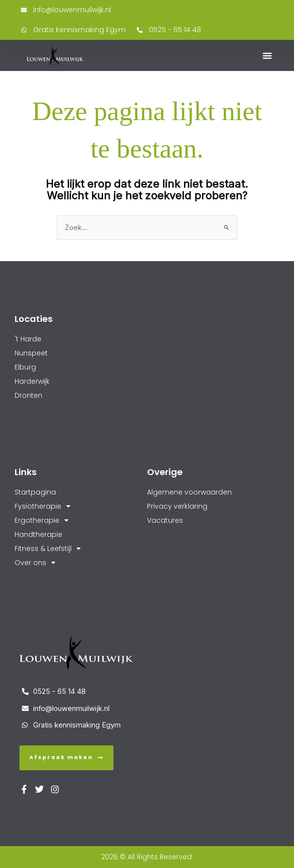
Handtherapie (38, 534)
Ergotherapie (42, 521)
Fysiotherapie (43, 506)
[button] (267, 55)
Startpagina (35, 492)
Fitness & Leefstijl (48, 549)
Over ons (35, 563)
